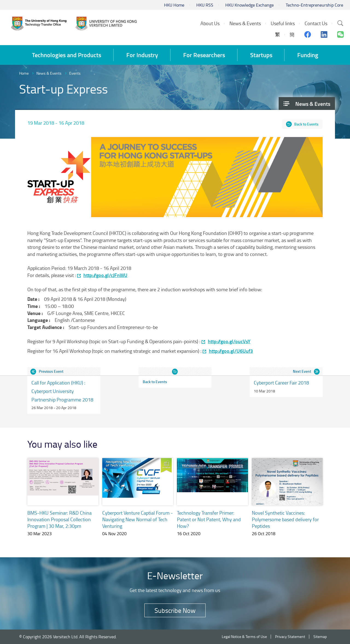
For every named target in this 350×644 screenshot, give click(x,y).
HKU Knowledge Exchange (250, 5)
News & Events (49, 73)
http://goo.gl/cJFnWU (105, 275)
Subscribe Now (175, 610)
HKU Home (174, 5)
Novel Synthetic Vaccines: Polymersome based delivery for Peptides (285, 519)
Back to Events (306, 124)
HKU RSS (205, 5)
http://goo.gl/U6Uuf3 (231, 351)
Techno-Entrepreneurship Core (314, 5)
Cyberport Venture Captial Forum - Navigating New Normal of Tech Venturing (138, 519)
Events (75, 73)
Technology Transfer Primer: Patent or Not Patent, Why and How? (209, 519)
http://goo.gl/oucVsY (229, 341)
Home (24, 73)
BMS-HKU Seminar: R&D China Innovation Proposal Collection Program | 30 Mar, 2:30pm (59, 519)
